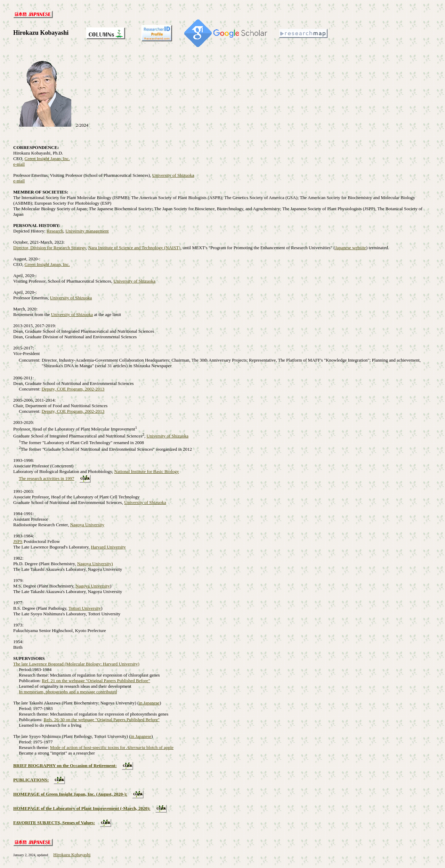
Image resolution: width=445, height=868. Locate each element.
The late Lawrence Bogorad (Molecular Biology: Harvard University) (76, 664)
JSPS (18, 541)
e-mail (19, 164)
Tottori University (85, 608)
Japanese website (351, 248)
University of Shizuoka (173, 175)
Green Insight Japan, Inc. (47, 159)
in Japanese (149, 703)
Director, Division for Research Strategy (50, 248)
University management (87, 231)
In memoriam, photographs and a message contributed (68, 692)
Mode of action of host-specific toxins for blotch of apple (112, 747)
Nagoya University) (95, 564)
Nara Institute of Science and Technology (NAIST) (134, 248)
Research (55, 231)
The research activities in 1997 (47, 478)
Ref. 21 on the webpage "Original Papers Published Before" (96, 681)
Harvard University (108, 547)
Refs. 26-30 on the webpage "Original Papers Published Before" (102, 720)
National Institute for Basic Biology (147, 471)
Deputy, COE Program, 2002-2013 (73, 389)
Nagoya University (87, 525)
